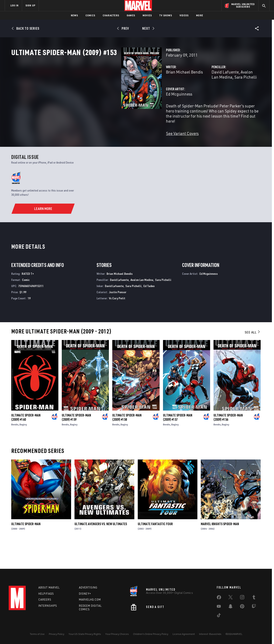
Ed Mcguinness (102, 113)
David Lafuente (187, 91)
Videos (184, 15)
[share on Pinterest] (242, 607)
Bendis (15, 447)
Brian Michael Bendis (108, 91)
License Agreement (184, 634)
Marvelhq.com (90, 600)
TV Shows (166, 15)
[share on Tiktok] (219, 616)
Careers (45, 600)
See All (253, 355)
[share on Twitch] (254, 607)
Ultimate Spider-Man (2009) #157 (178, 440)
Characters (111, 15)
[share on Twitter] (230, 598)
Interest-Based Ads (210, 634)
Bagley (23, 447)
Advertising (88, 587)
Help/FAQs (46, 594)
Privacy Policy (57, 634)
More (200, 15)
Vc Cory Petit (117, 321)
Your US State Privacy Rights (85, 634)
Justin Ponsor (118, 315)
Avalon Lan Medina (219, 91)
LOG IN (14, 5)
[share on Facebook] (219, 598)
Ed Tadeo (149, 309)
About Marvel (49, 587)
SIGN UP (30, 5)
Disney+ (85, 594)
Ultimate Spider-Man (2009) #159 (76, 440)
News (74, 15)
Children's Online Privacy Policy (151, 634)
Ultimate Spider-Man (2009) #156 (228, 440)
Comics (90, 15)
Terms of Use (37, 634)
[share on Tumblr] (254, 598)
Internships (48, 606)
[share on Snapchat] (230, 607)
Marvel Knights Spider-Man (220, 547)
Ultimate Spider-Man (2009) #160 (26, 440)
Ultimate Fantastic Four (155, 547)
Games (131, 15)
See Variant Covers (105, 142)
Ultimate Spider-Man (26, 547)
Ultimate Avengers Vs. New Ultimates (101, 547)
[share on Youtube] (219, 607)
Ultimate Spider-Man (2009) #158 (127, 440)
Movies (147, 15)
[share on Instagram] (242, 598)
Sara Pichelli (163, 302)
